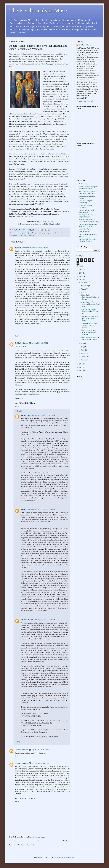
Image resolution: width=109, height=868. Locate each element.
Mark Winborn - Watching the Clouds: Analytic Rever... (89, 318)
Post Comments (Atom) (26, 845)
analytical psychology (21, 233)
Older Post (66, 841)
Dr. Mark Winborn (21, 343)
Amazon (36, 221)
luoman (58, 858)
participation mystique (42, 233)
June (83, 344)
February (84, 357)
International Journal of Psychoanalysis (86, 211)
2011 (81, 371)
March (83, 353)
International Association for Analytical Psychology (88, 225)
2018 (81, 270)
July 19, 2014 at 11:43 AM (40, 763)
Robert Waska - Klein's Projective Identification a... (89, 311)
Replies (20, 411)
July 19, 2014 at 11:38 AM (40, 750)
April (83, 350)
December (84, 282)
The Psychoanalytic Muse (38, 10)
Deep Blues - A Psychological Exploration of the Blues (88, 192)
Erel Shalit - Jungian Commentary (85, 202)
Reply (17, 336)
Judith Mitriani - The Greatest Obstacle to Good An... (90, 304)
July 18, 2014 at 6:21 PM (40, 248)
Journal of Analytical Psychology (85, 206)
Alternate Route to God (23, 248)
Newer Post (14, 841)
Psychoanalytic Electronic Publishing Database (87, 240)
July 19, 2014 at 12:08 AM (46, 509)
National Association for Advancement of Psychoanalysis (89, 221)
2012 (81, 367)
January (84, 360)
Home (40, 841)
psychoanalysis (15, 235)
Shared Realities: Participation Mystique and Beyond (88, 188)
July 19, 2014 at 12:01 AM (46, 415)
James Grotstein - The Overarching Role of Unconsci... (88, 332)
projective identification (56, 233)
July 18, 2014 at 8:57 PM (40, 343)
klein (33, 233)
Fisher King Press (48, 221)
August (83, 289)
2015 (81, 276)
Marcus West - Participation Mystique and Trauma (90, 338)
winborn (32, 235)
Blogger (72, 858)
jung (30, 233)
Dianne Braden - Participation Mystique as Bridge (90, 297)
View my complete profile (85, 101)
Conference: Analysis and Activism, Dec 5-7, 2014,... (89, 325)
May (83, 347)
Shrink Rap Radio (84, 232)
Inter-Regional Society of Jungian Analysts (87, 216)
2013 (81, 364)
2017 (81, 273)
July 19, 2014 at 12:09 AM (46, 620)
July (83, 292)
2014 (81, 280)
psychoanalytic (24, 235)
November (85, 286)
